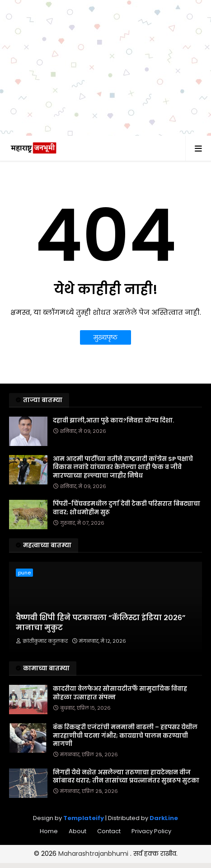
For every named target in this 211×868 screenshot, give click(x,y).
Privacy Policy (151, 831)
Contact (109, 831)
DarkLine (164, 818)
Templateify (84, 818)
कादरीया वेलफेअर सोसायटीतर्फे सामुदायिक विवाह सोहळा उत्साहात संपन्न (120, 693)
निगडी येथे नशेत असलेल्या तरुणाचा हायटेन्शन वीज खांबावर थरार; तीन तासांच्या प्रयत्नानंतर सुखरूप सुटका (126, 777)
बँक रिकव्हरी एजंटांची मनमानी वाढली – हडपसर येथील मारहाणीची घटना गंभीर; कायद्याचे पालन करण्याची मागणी (125, 735)
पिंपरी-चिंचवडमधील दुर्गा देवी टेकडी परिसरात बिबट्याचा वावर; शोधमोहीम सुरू (127, 508)
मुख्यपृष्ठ (105, 337)
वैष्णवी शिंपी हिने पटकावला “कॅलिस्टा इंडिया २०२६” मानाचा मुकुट (101, 623)
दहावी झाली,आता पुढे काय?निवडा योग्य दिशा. (113, 421)
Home (49, 831)
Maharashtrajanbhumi (94, 854)
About (77, 831)
